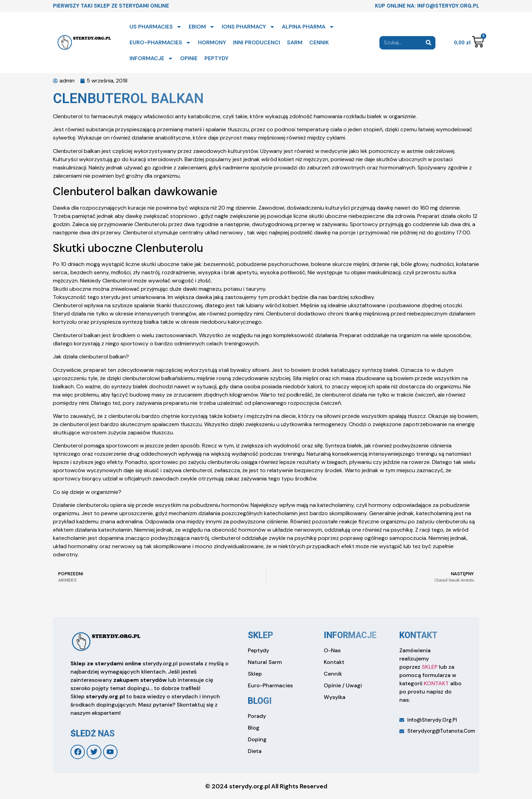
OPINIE (189, 58)
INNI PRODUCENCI (257, 42)
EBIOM (202, 27)
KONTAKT (436, 683)
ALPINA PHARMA (308, 27)
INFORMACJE (151, 58)
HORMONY (212, 42)
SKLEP (430, 667)
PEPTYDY (217, 58)
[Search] (429, 43)
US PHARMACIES (156, 27)
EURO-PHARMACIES (160, 43)
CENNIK (319, 42)
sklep (261, 635)
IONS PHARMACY (248, 27)
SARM (295, 42)
